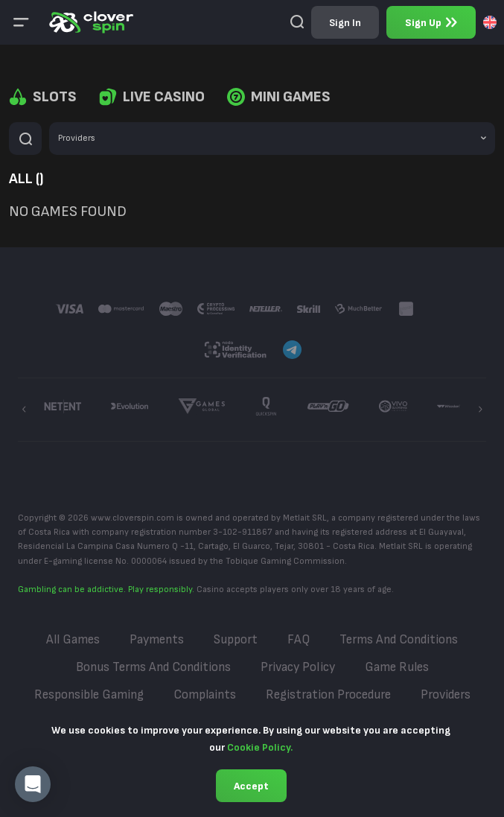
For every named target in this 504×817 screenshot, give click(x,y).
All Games (73, 640)
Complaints (205, 695)
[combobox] (490, 22)
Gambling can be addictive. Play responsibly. (106, 589)
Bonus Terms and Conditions (153, 667)
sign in (345, 23)
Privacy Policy (298, 667)
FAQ (299, 640)
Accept (251, 786)
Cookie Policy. (260, 747)
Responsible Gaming (89, 695)
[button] (33, 784)
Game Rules (397, 667)
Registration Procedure (328, 695)
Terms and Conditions (399, 640)
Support (236, 640)
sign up (431, 23)
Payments (157, 640)
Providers (446, 695)
